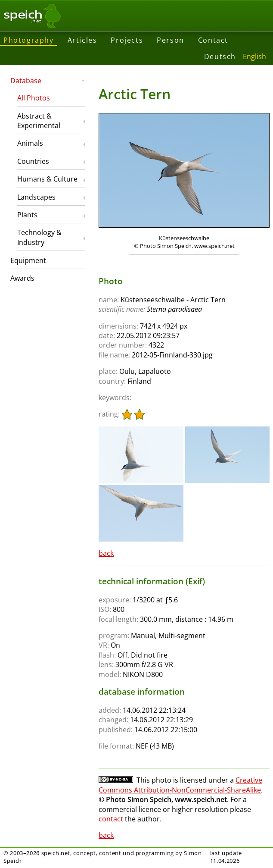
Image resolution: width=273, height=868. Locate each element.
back (106, 553)
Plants (27, 215)
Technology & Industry (39, 237)
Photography (29, 40)
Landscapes (36, 197)
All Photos (34, 98)
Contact (213, 40)
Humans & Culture (47, 179)
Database (26, 81)
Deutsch (220, 56)
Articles (82, 40)
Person (171, 40)
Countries (33, 161)
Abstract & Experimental (39, 121)
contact (111, 819)
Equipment (28, 260)
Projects (127, 40)
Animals (30, 143)
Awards (22, 278)
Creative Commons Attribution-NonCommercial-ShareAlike (180, 785)
